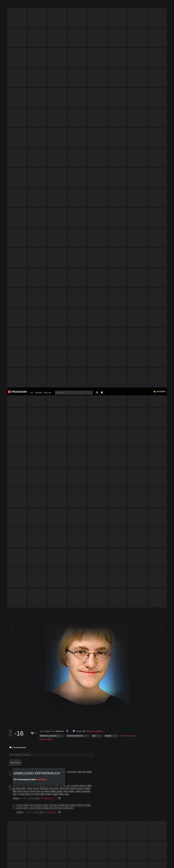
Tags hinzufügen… (47, 439)
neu (32, 5)
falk (94, 436)
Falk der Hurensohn (75, 436)
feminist (108, 436)
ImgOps (79, 431)
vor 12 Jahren (46, 431)
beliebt (39, 5)
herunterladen (97, 431)
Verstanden (164, 862)
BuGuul (59, 431)
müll (46, 5)
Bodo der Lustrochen (49, 436)
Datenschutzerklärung (83, 864)
